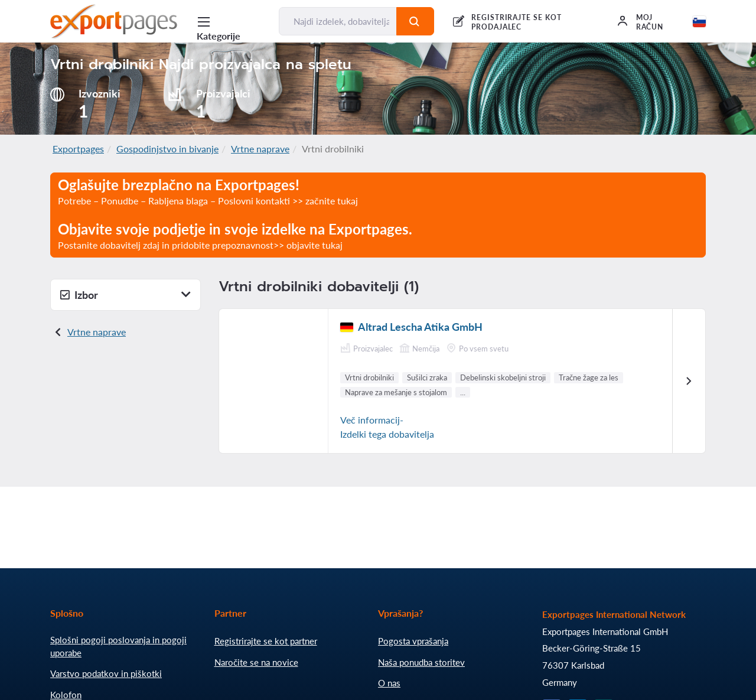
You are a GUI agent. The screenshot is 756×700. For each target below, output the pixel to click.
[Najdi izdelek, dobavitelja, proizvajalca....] (338, 21)
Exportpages (78, 149)
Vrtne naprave (260, 149)
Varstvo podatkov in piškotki (106, 673)
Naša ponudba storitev (421, 662)
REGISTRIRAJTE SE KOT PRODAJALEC (517, 22)
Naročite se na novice (256, 662)
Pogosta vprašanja (413, 641)
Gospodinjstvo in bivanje (167, 149)
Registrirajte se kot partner (266, 641)
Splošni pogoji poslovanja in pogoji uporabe (118, 646)
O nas (389, 683)
